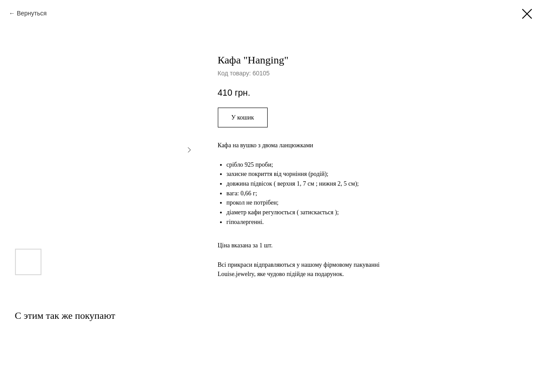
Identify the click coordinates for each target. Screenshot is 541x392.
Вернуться (32, 13)
